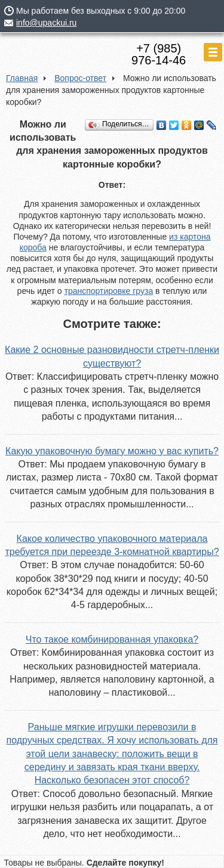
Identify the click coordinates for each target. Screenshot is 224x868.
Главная (22, 78)
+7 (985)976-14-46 (159, 54)
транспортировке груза (108, 291)
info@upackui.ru (46, 23)
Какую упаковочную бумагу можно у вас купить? (112, 451)
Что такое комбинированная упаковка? (112, 639)
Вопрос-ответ (80, 78)
